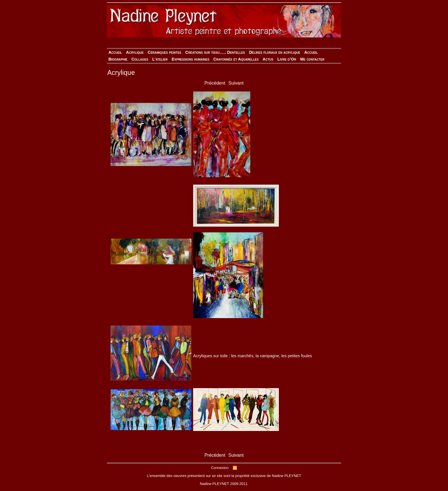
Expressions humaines (191, 59)
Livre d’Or (287, 59)
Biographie (118, 59)
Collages (140, 59)
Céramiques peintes (165, 52)
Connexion (220, 468)
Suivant (236, 83)
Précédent (215, 83)
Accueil (115, 52)
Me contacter (312, 59)
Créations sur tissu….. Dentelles (215, 52)
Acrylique (135, 52)
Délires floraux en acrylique (274, 52)
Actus (268, 59)
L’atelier (160, 59)
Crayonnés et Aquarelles (236, 59)
